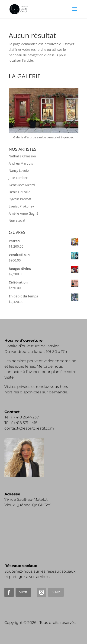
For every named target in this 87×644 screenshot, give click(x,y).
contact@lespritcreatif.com (29, 428)
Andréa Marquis (21, 163)
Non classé (17, 221)
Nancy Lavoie (19, 171)
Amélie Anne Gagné (24, 213)
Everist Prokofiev (21, 206)
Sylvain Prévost (20, 199)
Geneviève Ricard (22, 185)
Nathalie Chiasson (22, 156)
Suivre (23, 592)
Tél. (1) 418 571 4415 (21, 423)
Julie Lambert (19, 178)
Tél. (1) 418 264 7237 (22, 417)
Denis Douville (20, 192)
